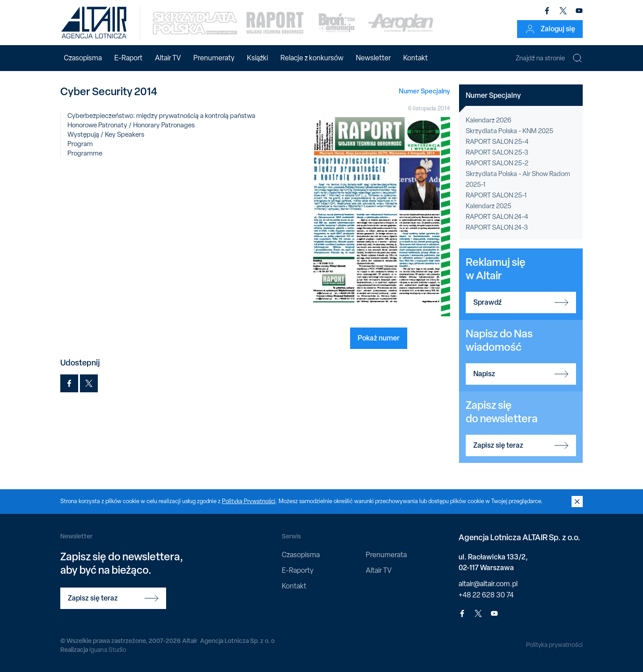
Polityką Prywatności (249, 501)
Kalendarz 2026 (489, 120)
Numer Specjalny (424, 91)
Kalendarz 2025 (489, 206)
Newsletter (373, 58)
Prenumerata (386, 555)
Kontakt (415, 58)
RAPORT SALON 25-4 (497, 142)
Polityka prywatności (554, 645)
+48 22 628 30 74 (486, 595)
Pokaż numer (379, 338)
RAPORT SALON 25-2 (497, 163)
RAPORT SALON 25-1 (496, 195)
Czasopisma (83, 58)
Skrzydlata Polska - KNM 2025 (509, 131)
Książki (257, 58)
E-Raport (128, 58)
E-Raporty (298, 570)
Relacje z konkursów (312, 58)
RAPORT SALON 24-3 (497, 227)
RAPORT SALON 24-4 (497, 217)
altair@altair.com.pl (488, 584)
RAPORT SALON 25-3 (497, 152)
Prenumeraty (214, 58)
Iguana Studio (108, 650)
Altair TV (168, 58)
